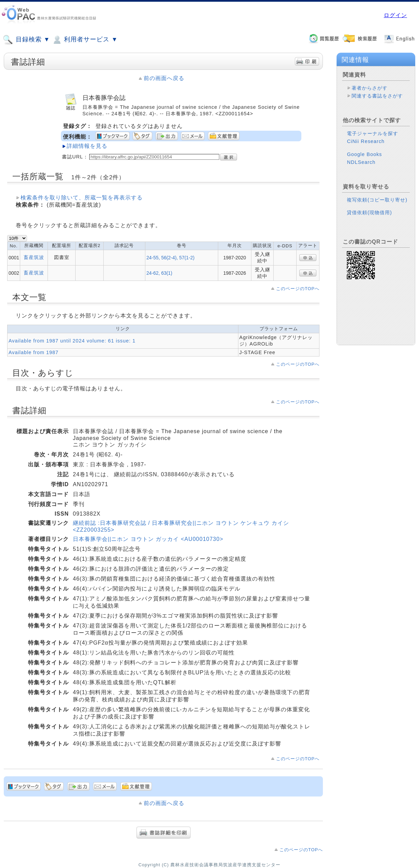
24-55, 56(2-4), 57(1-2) (171, 258)
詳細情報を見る (87, 146)
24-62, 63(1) (159, 273)
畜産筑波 (34, 257)
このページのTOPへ (298, 289)
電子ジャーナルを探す (372, 133)
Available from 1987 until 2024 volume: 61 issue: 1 (72, 341)
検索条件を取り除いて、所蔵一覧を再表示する (82, 198)
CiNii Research (366, 141)
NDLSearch (361, 162)
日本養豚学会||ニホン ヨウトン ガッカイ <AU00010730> (148, 539)
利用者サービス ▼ (85, 40)
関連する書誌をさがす (377, 96)
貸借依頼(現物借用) (369, 212)
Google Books (364, 154)
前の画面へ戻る (164, 78)
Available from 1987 (34, 352)
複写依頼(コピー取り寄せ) (377, 200)
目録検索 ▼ (26, 40)
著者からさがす (370, 88)
